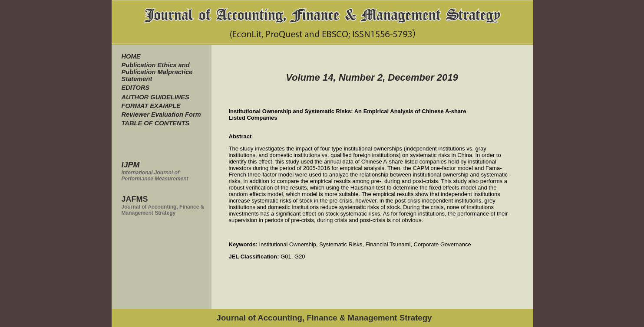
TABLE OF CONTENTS (156, 123)
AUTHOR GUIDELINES (155, 97)
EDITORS (136, 88)
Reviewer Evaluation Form (161, 114)
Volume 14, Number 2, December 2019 (372, 77)
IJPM (131, 165)
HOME (131, 56)
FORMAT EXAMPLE (151, 106)
